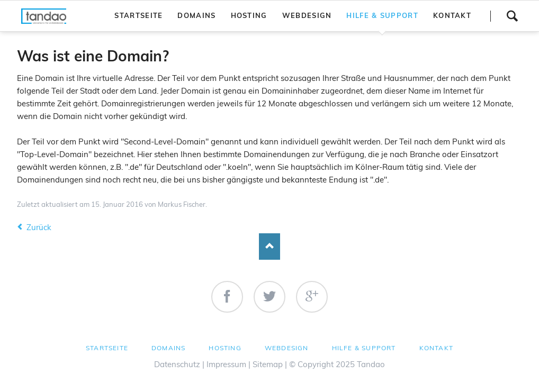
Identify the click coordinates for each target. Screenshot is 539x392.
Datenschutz (177, 364)
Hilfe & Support (364, 348)
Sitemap (268, 364)
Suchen (512, 16)
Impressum (226, 364)
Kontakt (436, 348)
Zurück (39, 227)
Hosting (225, 348)
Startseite (107, 348)
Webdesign (287, 348)
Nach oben (269, 247)
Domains (168, 348)
